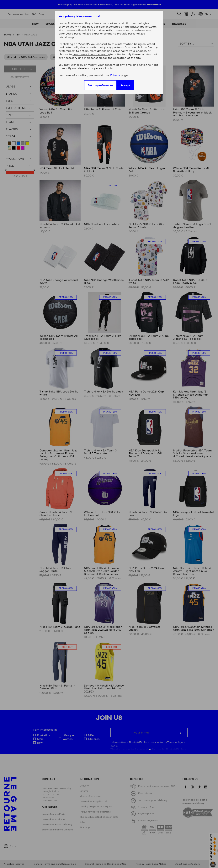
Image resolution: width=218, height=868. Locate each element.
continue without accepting (91, 54)
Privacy (115, 75)
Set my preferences (100, 85)
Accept (126, 85)
